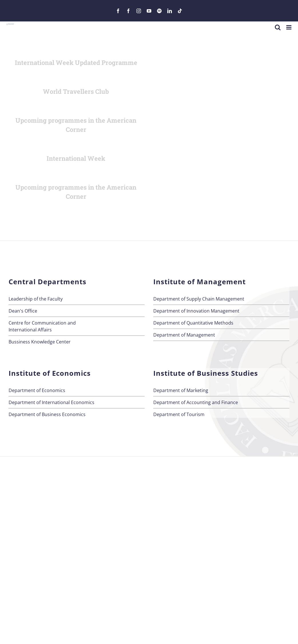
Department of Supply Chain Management (199, 299)
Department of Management (184, 335)
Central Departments (47, 282)
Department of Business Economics (47, 414)
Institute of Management (199, 282)
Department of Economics (37, 390)
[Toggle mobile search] (278, 27)
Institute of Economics (50, 373)
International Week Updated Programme (76, 62)
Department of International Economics (51, 402)
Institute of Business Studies (206, 373)
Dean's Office (23, 311)
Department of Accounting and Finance (196, 402)
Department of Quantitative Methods (193, 323)
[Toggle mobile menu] (289, 27)
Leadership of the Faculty (36, 299)
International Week (76, 158)
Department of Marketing (181, 390)
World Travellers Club (76, 91)
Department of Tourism (179, 414)
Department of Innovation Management (196, 311)
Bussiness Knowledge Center (40, 342)
